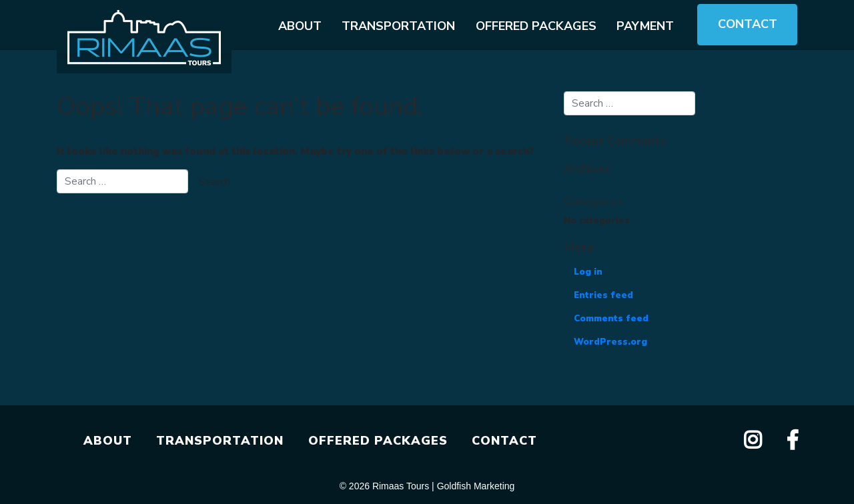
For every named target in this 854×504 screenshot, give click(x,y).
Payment (645, 26)
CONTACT (504, 441)
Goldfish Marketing (476, 486)
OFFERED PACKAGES (378, 441)
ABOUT (108, 441)
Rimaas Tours (401, 486)
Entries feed (603, 295)
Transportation (398, 26)
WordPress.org (610, 342)
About (300, 26)
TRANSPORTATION (220, 441)
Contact (748, 24)
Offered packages (536, 26)
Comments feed (611, 319)
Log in (588, 272)
